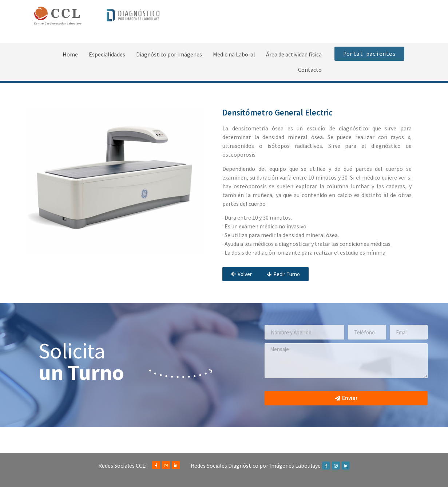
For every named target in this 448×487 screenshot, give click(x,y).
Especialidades (107, 54)
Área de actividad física (294, 54)
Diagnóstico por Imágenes (169, 54)
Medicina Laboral (234, 54)
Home (70, 54)
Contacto (310, 70)
